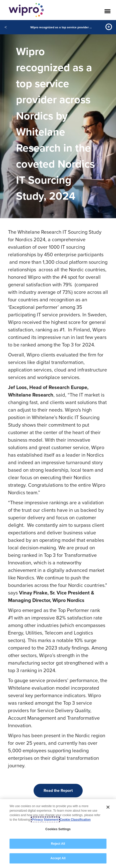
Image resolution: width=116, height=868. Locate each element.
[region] (58, 834)
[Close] (108, 807)
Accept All (58, 858)
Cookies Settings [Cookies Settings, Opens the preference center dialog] (58, 829)
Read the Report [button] (58, 790)
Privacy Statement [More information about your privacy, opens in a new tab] (45, 820)
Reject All (58, 844)
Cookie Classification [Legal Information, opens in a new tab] (75, 820)
